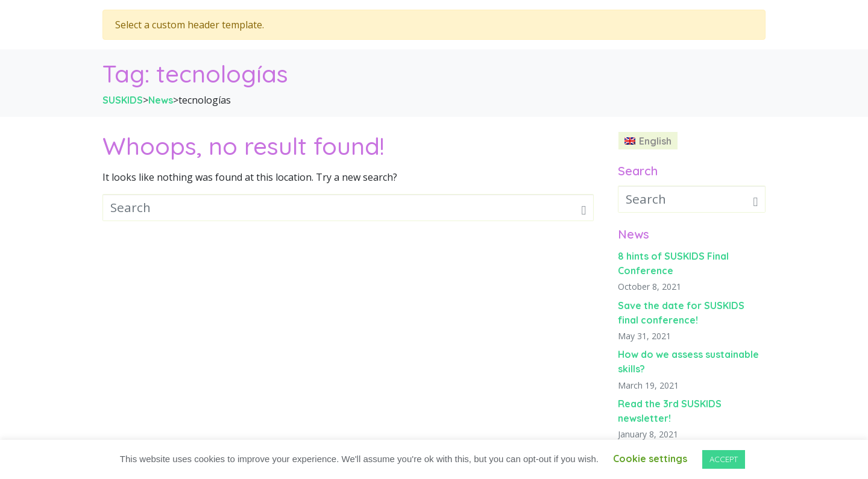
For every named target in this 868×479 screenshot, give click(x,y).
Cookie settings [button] (650, 459)
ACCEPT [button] (724, 459)
